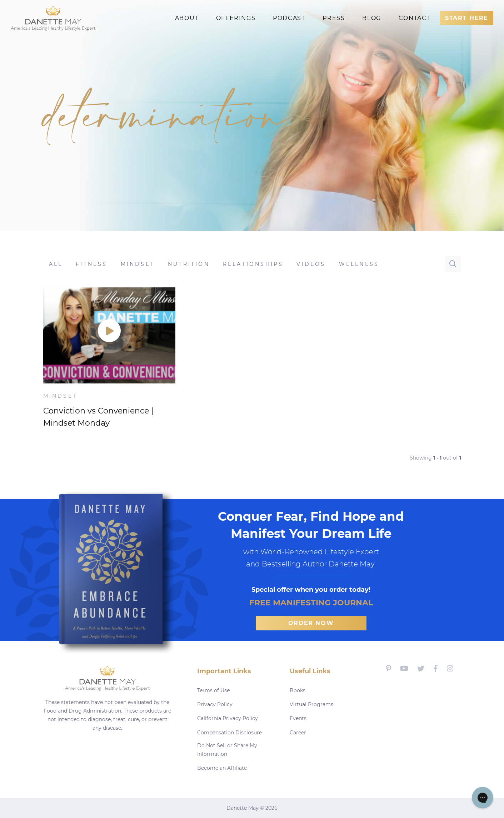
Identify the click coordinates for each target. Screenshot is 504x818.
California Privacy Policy (228, 718)
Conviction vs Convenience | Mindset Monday (98, 417)
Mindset (60, 396)
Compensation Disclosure (229, 733)
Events (298, 718)
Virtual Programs (311, 704)
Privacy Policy (215, 704)
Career (298, 733)
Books (298, 690)
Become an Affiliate (222, 768)
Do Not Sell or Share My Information (227, 750)
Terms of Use (213, 690)
